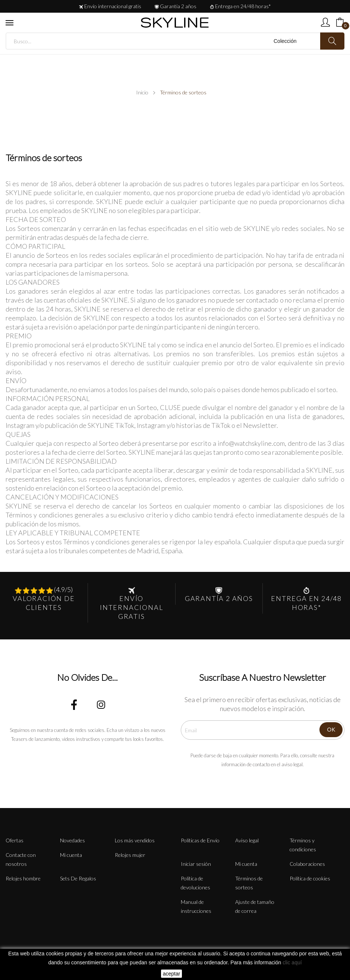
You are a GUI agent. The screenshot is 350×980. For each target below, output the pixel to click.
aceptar (172, 974)
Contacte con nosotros (21, 859)
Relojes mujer (130, 855)
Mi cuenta (71, 855)
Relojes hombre (23, 878)
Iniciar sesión (196, 864)
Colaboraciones (307, 864)
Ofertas (15, 840)
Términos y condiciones (303, 845)
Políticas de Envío (200, 840)
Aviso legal (247, 840)
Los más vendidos (135, 840)
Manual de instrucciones (196, 906)
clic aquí (292, 962)
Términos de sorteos (249, 883)
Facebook (74, 705)
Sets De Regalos (78, 878)
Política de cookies (310, 878)
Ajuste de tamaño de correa (255, 906)
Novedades (72, 840)
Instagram (101, 705)
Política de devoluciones (196, 883)
